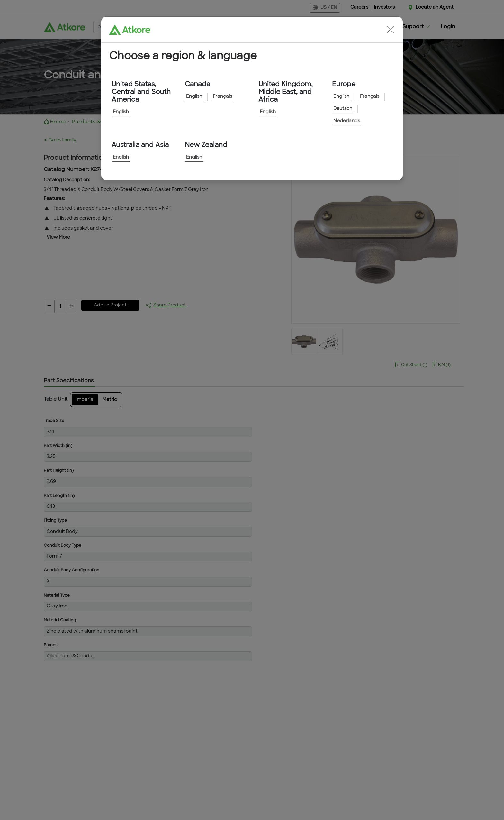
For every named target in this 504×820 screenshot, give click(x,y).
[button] (390, 30)
